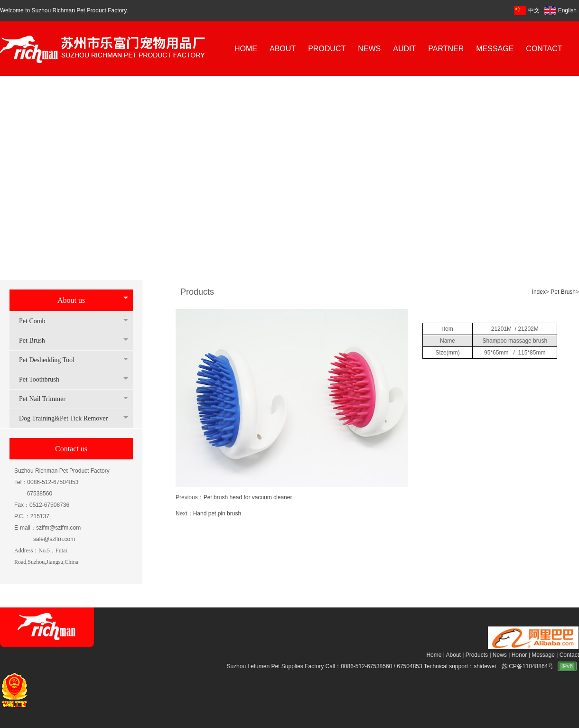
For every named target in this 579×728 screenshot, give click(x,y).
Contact (569, 655)
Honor (519, 655)
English (560, 10)
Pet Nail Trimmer (47, 399)
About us (71, 300)
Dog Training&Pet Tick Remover (68, 418)
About (453, 655)
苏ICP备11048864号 (528, 666)
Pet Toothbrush (44, 379)
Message (543, 655)
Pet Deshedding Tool (51, 360)
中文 (534, 10)
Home (434, 655)
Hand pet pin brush (217, 513)
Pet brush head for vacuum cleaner (248, 497)
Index (539, 292)
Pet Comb (37, 321)
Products (477, 655)
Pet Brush (37, 341)
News (500, 655)
